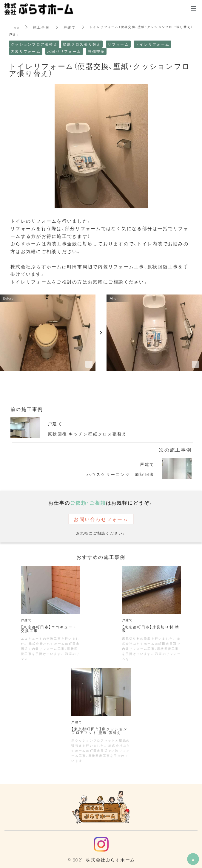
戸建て (70, 27)
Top (16, 27)
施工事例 (41, 27)
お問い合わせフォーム (101, 519)
